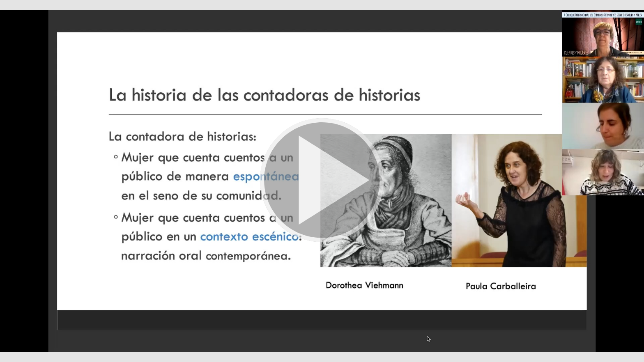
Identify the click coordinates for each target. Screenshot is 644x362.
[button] (322, 181)
